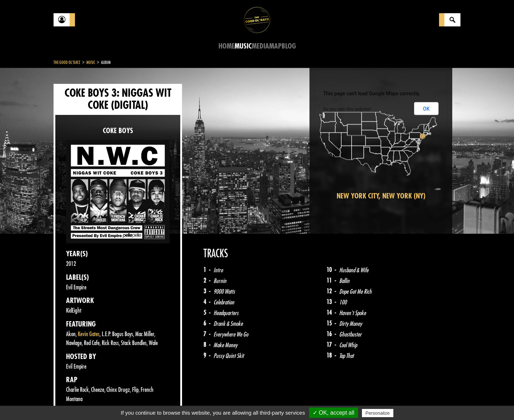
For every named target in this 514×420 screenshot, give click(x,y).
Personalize (378, 413)
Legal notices (110, 402)
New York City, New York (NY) (381, 196)
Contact (71, 401)
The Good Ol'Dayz (67, 62)
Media (260, 46)
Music (243, 46)
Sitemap (172, 402)
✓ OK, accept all (334, 413)
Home (226, 46)
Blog (289, 46)
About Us (143, 402)
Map (275, 46)
